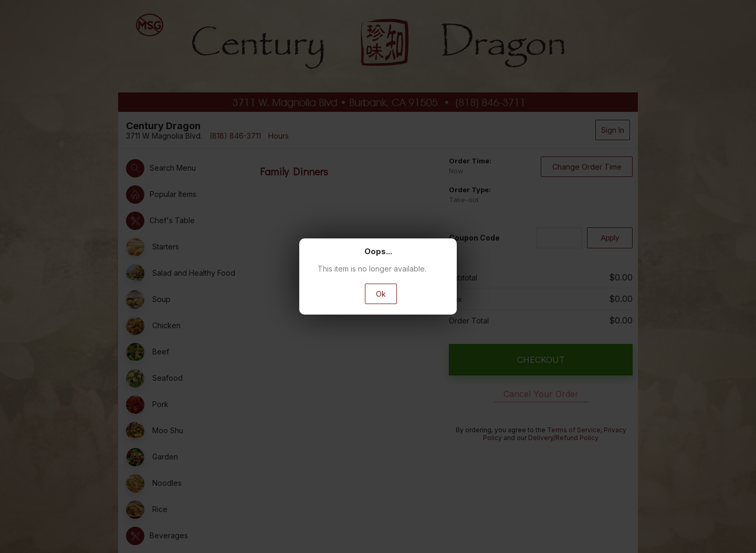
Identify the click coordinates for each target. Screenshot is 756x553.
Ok (381, 294)
